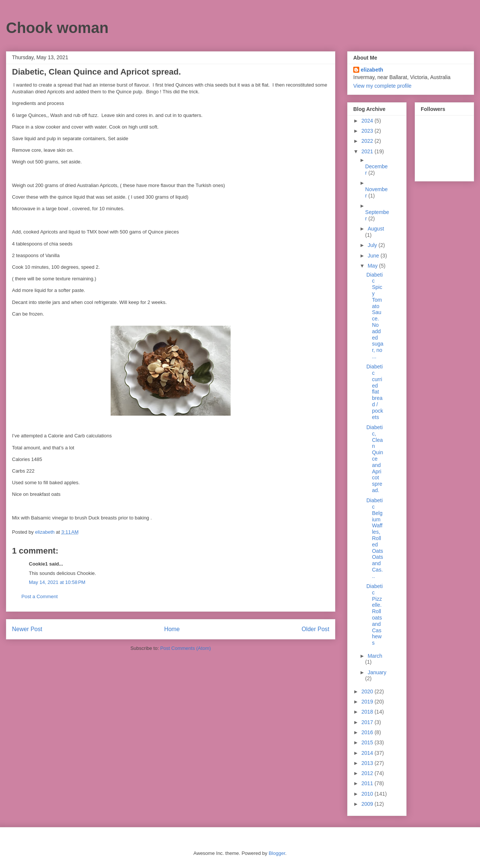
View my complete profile (382, 86)
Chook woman (57, 28)
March (375, 656)
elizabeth (372, 70)
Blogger (277, 853)
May (373, 266)
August (376, 229)
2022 (368, 141)
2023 (368, 131)
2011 (368, 783)
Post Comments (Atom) (185, 648)
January (377, 672)
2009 (368, 804)
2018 (368, 712)
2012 (368, 773)
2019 (368, 702)
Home (172, 629)
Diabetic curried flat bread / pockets (375, 392)
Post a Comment (40, 596)
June (374, 256)
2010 (368, 794)
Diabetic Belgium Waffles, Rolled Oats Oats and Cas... (375, 538)
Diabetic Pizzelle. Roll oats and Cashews (375, 614)
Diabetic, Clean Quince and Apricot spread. (375, 459)
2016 (368, 732)
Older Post (315, 629)
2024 (368, 121)
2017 (368, 722)
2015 (368, 742)
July (373, 245)
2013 (368, 763)
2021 (368, 151)
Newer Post (27, 629)
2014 (368, 753)
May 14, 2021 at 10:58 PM (57, 582)
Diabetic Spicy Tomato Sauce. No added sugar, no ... (375, 316)
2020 (368, 691)
